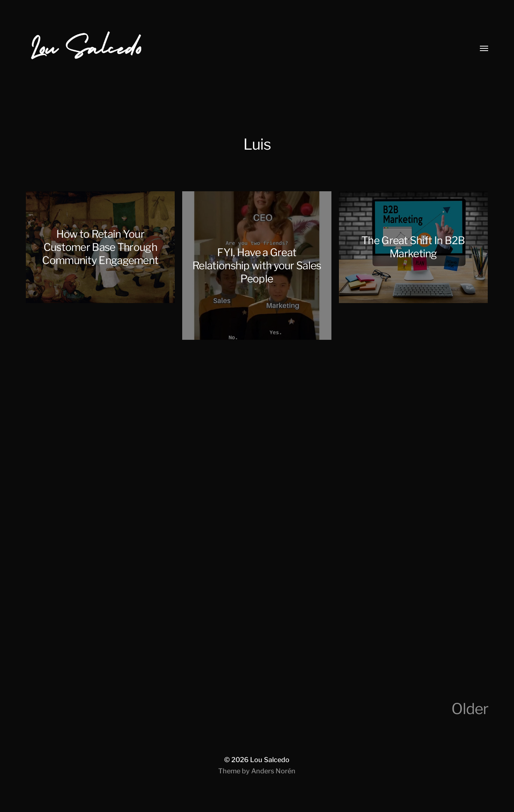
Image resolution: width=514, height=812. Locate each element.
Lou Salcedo (270, 760)
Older (470, 709)
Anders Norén (273, 771)
